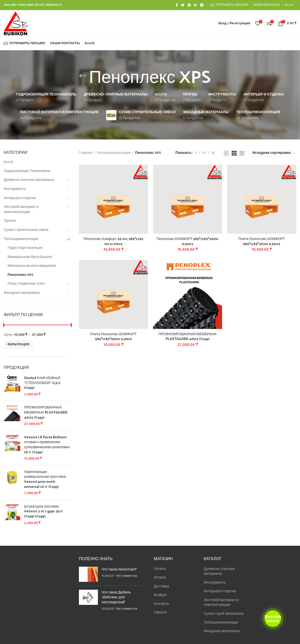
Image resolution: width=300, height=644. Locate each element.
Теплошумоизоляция (21, 239)
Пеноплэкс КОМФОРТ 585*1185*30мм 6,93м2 (187, 241)
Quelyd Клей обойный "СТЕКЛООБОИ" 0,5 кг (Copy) (42, 383)
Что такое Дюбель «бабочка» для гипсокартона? (116, 597)
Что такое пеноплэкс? (119, 569)
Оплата (160, 569)
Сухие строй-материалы (224, 614)
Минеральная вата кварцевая (32, 266)
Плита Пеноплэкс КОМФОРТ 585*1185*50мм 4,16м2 (113, 336)
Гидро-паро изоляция (25, 248)
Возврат (160, 595)
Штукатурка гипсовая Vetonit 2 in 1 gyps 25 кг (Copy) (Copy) (44, 511)
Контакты (161, 604)
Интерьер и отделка (20, 198)
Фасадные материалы (22, 293)
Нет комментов (127, 576)
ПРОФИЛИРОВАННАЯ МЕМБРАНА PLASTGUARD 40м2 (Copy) (46, 412)
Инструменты (15, 189)
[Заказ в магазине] (274, 154)
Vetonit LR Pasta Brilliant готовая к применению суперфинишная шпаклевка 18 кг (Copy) (47, 444)
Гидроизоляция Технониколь (27, 171)
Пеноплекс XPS (20, 275)
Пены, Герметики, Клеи (26, 284)
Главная (86, 153)
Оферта (160, 613)
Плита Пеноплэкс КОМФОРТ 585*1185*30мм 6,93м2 (262, 241)
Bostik (9, 162)
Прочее (10, 221)
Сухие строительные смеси (26, 230)
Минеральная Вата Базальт (30, 257)
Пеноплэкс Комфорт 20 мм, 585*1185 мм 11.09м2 (113, 241)
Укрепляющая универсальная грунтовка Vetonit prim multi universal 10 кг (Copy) (45, 479)
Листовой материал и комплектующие (21, 210)
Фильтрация (18, 345)
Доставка (161, 587)
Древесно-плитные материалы (29, 180)
